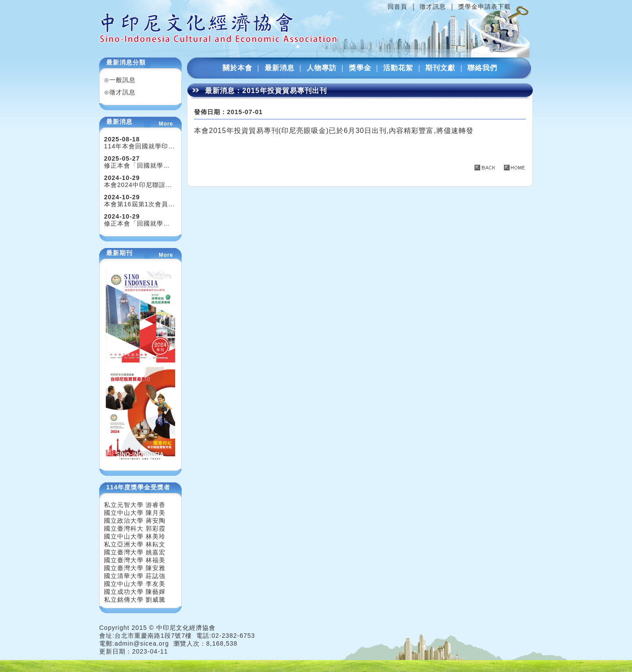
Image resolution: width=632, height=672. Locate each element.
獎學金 (360, 68)
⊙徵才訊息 (120, 92)
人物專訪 (322, 68)
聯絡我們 (482, 68)
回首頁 (397, 7)
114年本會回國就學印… (139, 146)
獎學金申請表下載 (485, 7)
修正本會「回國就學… (137, 165)
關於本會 (237, 68)
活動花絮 (398, 68)
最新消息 (280, 68)
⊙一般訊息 (120, 80)
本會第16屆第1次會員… (139, 204)
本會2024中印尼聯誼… (138, 185)
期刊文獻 (440, 68)
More (166, 124)
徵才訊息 (433, 7)
